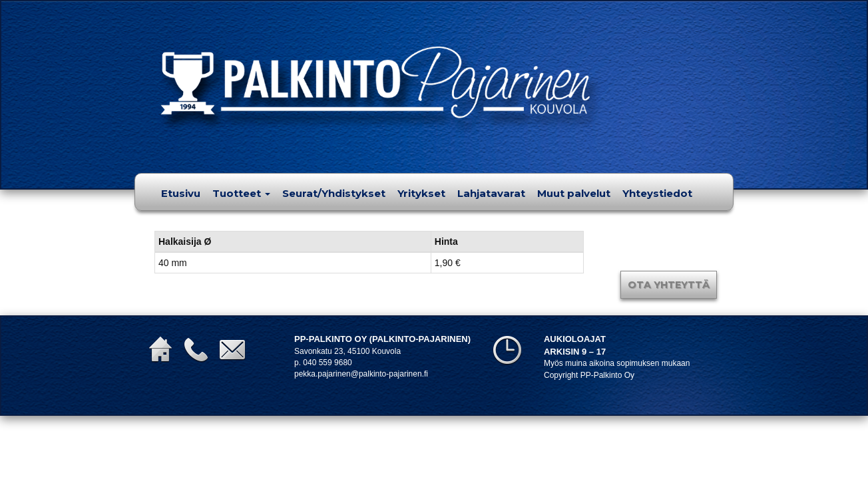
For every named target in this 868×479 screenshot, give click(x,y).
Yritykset (421, 193)
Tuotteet (241, 193)
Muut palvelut (574, 193)
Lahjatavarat (491, 193)
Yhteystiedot (657, 193)
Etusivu (181, 193)
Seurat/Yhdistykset (334, 193)
